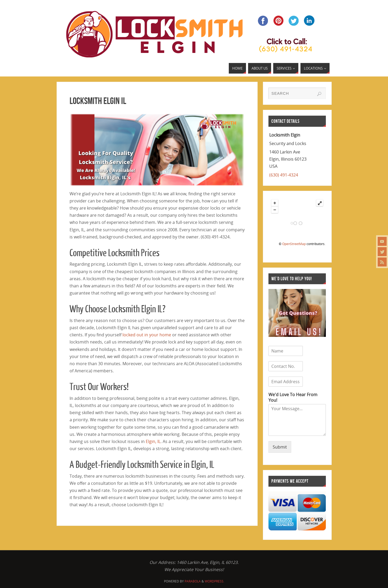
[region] (157, 150)
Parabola (193, 581)
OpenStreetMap (294, 244)
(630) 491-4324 (284, 175)
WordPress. (214, 581)
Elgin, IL (153, 441)
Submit (280, 447)
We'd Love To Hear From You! (293, 397)
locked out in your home (147, 335)
